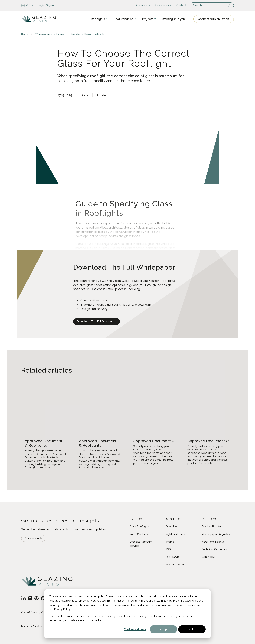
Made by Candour (32, 626)
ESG (168, 549)
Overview (172, 527)
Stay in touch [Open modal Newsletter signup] (34, 539)
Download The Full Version (98, 323)
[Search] (230, 5)
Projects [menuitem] (148, 19)
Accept (163, 629)
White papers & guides (216, 534)
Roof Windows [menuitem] (124, 19)
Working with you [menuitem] (173, 19)
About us (149, 5)
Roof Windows (139, 534)
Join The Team (175, 565)
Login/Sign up (47, 5)
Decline (192, 629)
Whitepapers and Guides (50, 35)
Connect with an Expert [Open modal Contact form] (214, 19)
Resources (169, 5)
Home (25, 35)
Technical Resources (214, 549)
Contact (188, 5)
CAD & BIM (208, 557)
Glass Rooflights (140, 527)
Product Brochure (213, 527)
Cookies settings (135, 629)
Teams (170, 542)
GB (26, 5)
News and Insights (213, 542)
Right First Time (175, 534)
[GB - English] (23, 598)
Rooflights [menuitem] (98, 19)
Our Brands (172, 557)
